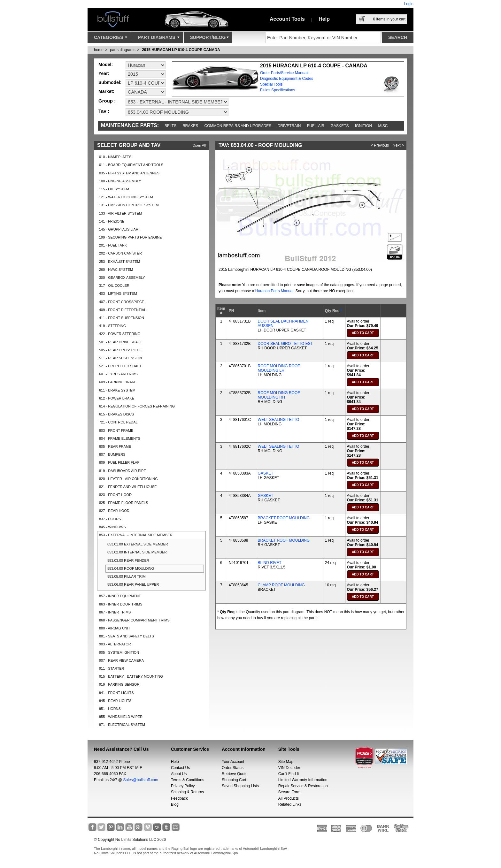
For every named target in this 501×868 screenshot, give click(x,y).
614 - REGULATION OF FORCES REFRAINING (137, 406)
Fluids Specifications (277, 90)
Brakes (191, 126)
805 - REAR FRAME (115, 446)
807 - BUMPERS (112, 454)
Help (324, 19)
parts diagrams (123, 50)
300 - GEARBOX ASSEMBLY (122, 278)
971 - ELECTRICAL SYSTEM (122, 725)
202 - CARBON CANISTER (120, 253)
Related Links (290, 804)
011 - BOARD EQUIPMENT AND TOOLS (131, 165)
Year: (104, 73)
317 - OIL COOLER (114, 286)
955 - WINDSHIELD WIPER (121, 717)
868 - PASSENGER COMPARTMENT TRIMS (134, 620)
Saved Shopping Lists (240, 786)
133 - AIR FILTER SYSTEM (120, 213)
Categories (111, 39)
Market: (106, 91)
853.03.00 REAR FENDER (128, 560)
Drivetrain (289, 126)
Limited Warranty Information (303, 780)
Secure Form (289, 792)
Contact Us (180, 768)
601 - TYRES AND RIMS (118, 374)
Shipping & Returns (187, 792)
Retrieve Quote (235, 774)
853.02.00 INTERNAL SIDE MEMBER (137, 552)
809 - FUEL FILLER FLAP (119, 462)
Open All (199, 145)
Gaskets (340, 126)
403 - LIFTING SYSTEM (118, 293)
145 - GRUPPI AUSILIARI (119, 229)
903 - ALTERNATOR (115, 644)
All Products (289, 798)
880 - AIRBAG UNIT (115, 628)
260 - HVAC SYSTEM (116, 270)
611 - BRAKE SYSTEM (117, 390)
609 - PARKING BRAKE (118, 382)
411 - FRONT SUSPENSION (122, 318)
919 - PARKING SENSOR (119, 684)
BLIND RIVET (270, 563)
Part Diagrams (158, 39)
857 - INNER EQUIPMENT (120, 596)
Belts (170, 126)
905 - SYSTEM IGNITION (119, 652)
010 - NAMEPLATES (115, 157)
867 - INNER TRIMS (115, 612)
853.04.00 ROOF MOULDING (131, 568)
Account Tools (287, 19)
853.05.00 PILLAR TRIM (127, 576)
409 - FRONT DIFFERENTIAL (123, 310)
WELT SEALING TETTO (279, 420)
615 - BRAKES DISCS (116, 414)
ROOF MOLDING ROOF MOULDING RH (279, 395)
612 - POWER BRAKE (117, 398)
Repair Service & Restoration (303, 786)
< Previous (380, 145)
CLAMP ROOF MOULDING (281, 585)
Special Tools (271, 84)
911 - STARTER (112, 668)
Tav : (104, 111)
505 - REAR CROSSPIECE (120, 350)
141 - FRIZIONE (112, 221)
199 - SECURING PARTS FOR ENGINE (130, 237)
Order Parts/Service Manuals (285, 73)
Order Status (233, 768)
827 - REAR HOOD (114, 511)
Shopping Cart (234, 780)
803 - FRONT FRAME (116, 430)
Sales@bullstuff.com (141, 780)
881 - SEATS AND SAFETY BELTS (127, 636)
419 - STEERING (112, 326)
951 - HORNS (110, 709)
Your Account (233, 762)
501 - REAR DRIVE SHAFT (120, 342)
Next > (398, 145)
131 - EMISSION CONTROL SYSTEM (129, 205)
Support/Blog (209, 39)
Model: (106, 65)
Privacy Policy (183, 786)
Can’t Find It (289, 774)
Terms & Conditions (188, 780)
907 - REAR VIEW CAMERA (121, 660)
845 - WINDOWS (112, 527)
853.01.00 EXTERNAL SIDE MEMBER (138, 544)
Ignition (363, 126)
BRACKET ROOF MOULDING (284, 518)
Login (409, 4)
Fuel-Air (316, 126)
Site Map (286, 762)
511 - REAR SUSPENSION (120, 358)
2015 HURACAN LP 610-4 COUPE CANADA (181, 50)
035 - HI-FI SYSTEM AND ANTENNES (129, 173)
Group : (107, 101)
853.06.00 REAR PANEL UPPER (133, 584)
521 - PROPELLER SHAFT (120, 366)
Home (99, 50)
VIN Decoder (289, 768)
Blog (175, 804)
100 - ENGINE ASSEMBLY (120, 181)
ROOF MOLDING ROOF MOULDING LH (279, 368)
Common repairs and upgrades (238, 126)
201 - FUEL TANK (113, 245)
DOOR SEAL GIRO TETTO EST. (286, 344)
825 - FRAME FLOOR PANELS (123, 503)
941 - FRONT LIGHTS (116, 693)
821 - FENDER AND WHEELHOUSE (128, 487)
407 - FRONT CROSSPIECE (122, 302)
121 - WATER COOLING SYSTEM (126, 197)
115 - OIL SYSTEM (114, 189)
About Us (179, 774)
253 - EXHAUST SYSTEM (119, 262)
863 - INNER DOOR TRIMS (121, 604)
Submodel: (110, 82)
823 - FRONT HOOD (115, 495)
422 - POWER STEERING (120, 334)
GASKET (266, 473)
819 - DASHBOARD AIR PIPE (123, 471)
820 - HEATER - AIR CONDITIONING (128, 479)
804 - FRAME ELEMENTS (120, 438)
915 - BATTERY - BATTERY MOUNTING (131, 676)
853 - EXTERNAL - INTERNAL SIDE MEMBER (136, 535)
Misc (383, 126)
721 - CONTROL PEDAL (118, 422)
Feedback (179, 798)
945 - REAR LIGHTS (115, 701)
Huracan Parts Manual (274, 291)
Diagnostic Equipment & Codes (287, 79)
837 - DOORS (110, 519)
